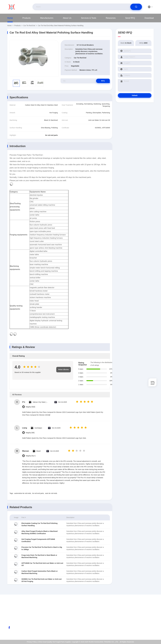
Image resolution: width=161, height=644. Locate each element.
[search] (136, 7)
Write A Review (64, 370)
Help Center (144, 631)
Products (26, 18)
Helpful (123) (30, 407)
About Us (67, 18)
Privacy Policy (145, 626)
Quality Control (145, 621)
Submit (135, 95)
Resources (111, 18)
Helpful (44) (30, 433)
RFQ (102, 81)
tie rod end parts (38, 493)
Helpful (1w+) (31, 456)
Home (10, 18)
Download (149, 18)
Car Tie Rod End (29, 26)
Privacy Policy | (32, 642)
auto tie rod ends (51, 493)
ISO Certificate (145, 617)
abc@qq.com (16, 617)
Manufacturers (47, 18)
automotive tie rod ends (23, 493)
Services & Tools (89, 18)
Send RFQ (130, 18)
